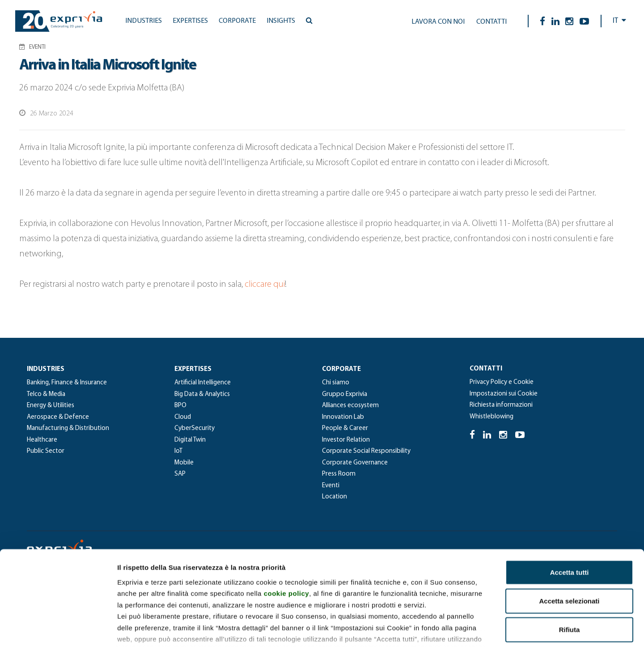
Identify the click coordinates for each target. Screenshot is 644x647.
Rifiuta (570, 567)
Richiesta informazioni (501, 405)
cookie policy (287, 531)
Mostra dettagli (470, 629)
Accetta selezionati (569, 538)
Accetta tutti (570, 510)
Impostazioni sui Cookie (504, 394)
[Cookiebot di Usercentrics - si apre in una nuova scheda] (58, 630)
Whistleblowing (491, 417)
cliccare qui (265, 285)
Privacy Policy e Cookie (502, 382)
